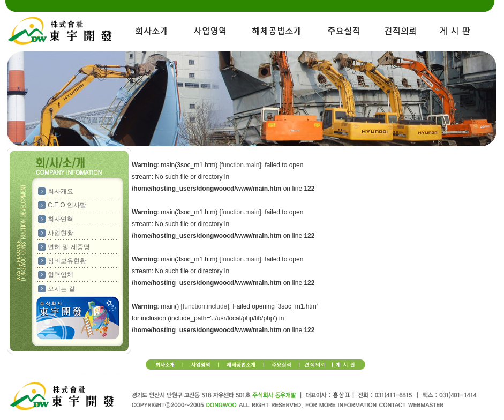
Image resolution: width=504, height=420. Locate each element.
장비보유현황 (67, 261)
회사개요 (61, 191)
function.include (205, 306)
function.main (240, 165)
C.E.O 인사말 (67, 205)
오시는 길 (61, 289)
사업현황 (61, 233)
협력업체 (61, 275)
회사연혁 (61, 219)
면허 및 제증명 (69, 247)
